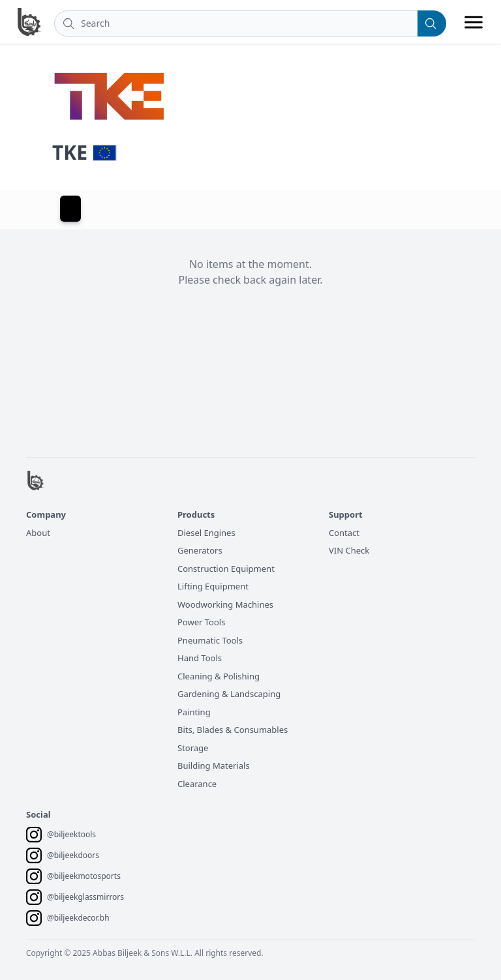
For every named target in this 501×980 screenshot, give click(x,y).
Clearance (197, 784)
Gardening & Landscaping (229, 694)
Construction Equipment (226, 569)
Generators (200, 550)
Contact (344, 533)
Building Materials (214, 765)
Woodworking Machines (225, 604)
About (38, 533)
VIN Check (349, 550)
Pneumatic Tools (210, 640)
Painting (194, 712)
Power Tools (201, 622)
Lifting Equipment (213, 586)
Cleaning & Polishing (219, 676)
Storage (193, 748)
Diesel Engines (206, 533)
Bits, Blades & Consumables (233, 730)
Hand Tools (200, 658)
